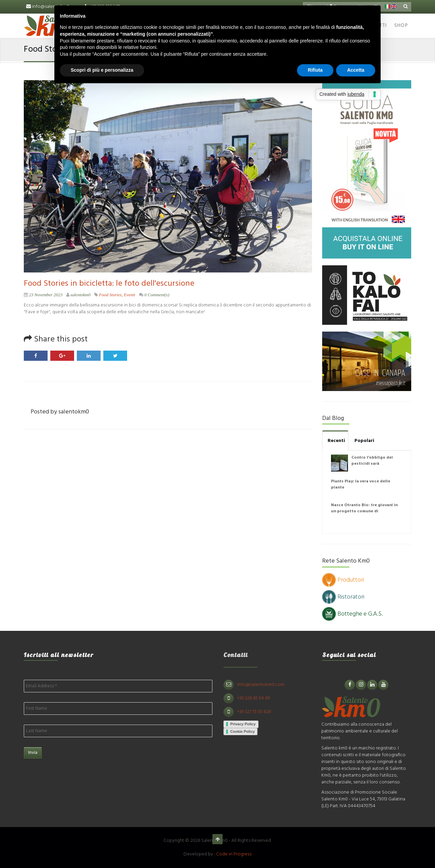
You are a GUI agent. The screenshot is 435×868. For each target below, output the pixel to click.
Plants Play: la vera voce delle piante (361, 484)
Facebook (36, 356)
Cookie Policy (245, 731)
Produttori (343, 580)
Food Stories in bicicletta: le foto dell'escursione (109, 284)
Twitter (115, 356)
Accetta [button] (356, 70)
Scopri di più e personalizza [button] (102, 70)
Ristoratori (343, 597)
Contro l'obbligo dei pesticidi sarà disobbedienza (372, 464)
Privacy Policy (246, 724)
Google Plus (62, 356)
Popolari (364, 441)
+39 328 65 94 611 (256, 698)
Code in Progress (234, 854)
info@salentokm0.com (264, 685)
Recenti (336, 441)
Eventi (129, 295)
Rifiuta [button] (315, 70)
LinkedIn (89, 356)
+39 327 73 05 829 (257, 712)
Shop (401, 26)
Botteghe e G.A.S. (352, 614)
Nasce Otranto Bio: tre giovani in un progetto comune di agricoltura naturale (364, 511)
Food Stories (110, 295)
